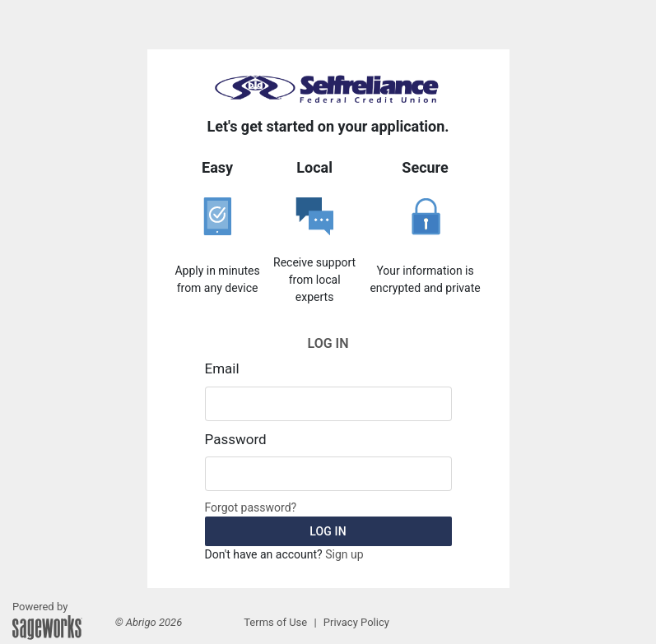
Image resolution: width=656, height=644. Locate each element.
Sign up (344, 554)
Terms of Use (275, 622)
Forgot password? (251, 507)
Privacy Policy (356, 622)
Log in (328, 531)
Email (222, 368)
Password (236, 439)
